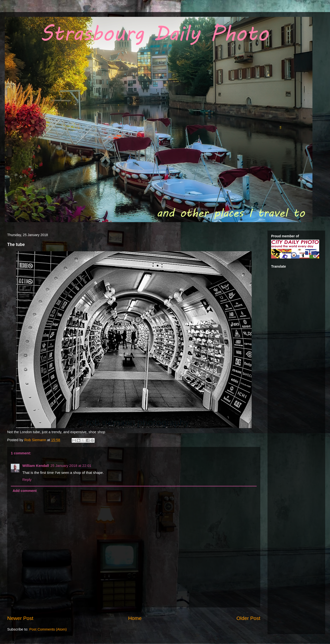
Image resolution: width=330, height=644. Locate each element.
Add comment (25, 491)
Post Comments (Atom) (48, 629)
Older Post (248, 618)
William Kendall (36, 466)
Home (135, 618)
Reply (27, 480)
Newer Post (20, 618)
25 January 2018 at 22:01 (71, 466)
